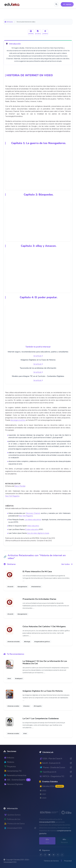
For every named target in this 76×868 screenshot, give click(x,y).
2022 (43, 798)
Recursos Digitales (14, 790)
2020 (43, 806)
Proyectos (10, 772)
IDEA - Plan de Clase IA (56, 766)
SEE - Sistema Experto (17, 785)
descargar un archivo (18, 420)
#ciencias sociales (13, 706)
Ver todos (67, 564)
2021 (43, 802)
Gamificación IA (56, 780)
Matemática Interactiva (15, 781)
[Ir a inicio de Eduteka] (12, 4)
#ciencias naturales (14, 642)
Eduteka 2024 (52, 794)
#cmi (9, 679)
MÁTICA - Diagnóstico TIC (56, 784)
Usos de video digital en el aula (38, 533)
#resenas (26, 706)
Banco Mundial (20, 486)
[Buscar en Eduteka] (56, 4)
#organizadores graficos (42, 642)
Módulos (9, 768)
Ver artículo (38, 356)
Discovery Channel (33, 513)
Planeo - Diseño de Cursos (56, 775)
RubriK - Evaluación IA (56, 771)
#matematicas (36, 587)
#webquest (19, 679)
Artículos (9, 22)
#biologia (27, 642)
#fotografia (38, 706)
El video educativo (32, 529)
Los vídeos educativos (33, 519)
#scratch (10, 587)
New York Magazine (12, 496)
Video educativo (33, 526)
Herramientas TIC (13, 777)
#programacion (22, 587)
